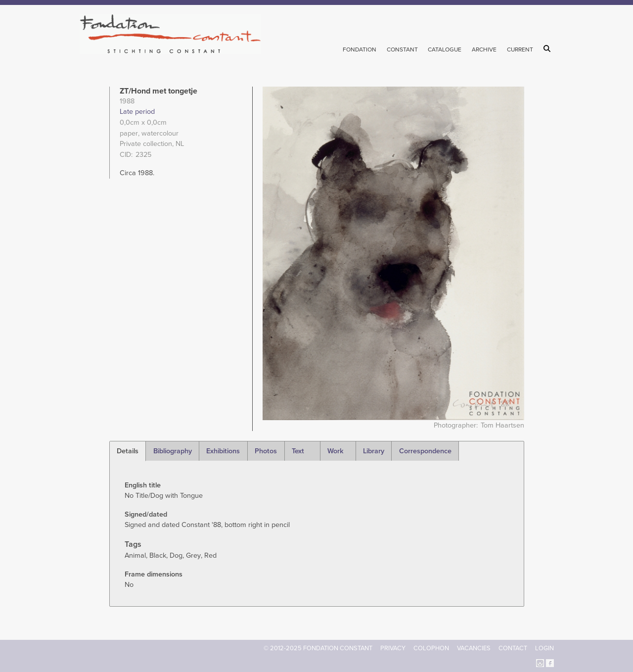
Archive (484, 49)
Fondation (360, 49)
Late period (137, 112)
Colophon (431, 648)
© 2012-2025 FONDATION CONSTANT (318, 648)
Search (549, 48)
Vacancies (474, 648)
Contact (513, 648)
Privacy (393, 648)
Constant (402, 49)
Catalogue (445, 49)
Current (520, 49)
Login (544, 648)
